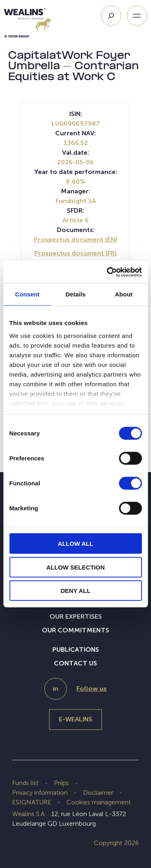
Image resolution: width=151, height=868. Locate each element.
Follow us (92, 689)
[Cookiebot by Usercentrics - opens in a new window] (108, 272)
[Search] (111, 16)
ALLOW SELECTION (75, 567)
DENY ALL (75, 591)
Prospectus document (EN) (75, 239)
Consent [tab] (27, 294)
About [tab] (124, 294)
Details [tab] (76, 294)
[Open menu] (137, 16)
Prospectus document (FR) (75, 253)
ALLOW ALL (76, 544)
